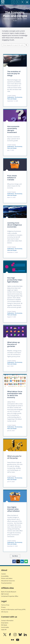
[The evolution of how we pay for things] (15, 61)
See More (15, 556)
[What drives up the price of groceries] (15, 331)
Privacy (3, 607)
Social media (5, 627)
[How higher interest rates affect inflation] (15, 496)
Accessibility (5, 576)
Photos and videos (7, 578)
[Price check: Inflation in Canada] (15, 165)
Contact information (7, 621)
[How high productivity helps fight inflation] (15, 267)
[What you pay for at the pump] (15, 445)
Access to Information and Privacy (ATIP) (13, 609)
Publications (11, 97)
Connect (5, 594)
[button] (14, 561)
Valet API (4, 630)
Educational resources (8, 581)
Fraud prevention (6, 583)
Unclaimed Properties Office (10, 596)
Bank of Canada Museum (9, 592)
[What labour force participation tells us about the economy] (15, 381)
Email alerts (5, 623)
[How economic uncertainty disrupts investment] (15, 116)
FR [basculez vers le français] (22, 2)
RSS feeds (4, 625)
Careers (4, 574)
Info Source (5, 612)
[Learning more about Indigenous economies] (15, 212)
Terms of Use (5, 605)
